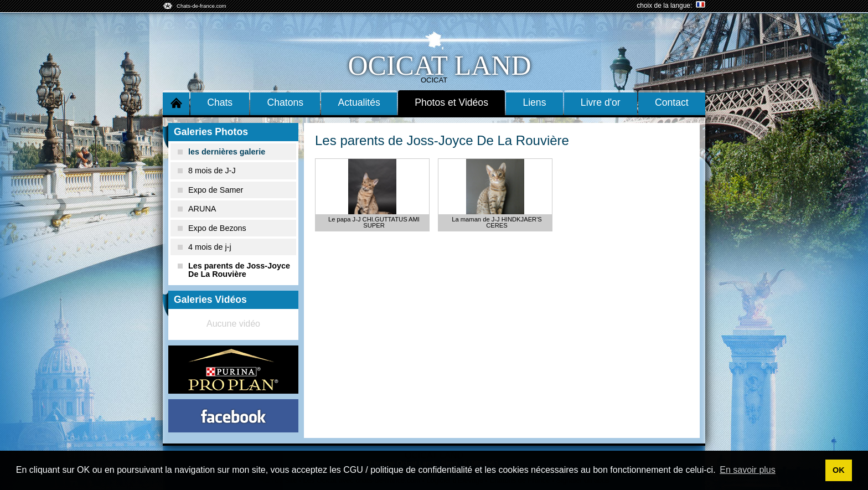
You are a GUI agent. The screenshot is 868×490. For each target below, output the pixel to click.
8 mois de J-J (207, 171)
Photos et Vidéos (451, 102)
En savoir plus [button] (748, 470)
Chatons (286, 102)
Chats (220, 102)
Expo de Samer (210, 190)
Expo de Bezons (212, 228)
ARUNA (197, 209)
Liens (534, 102)
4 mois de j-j (205, 247)
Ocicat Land (439, 65)
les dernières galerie (221, 152)
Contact (672, 102)
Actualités (359, 102)
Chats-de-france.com (201, 6)
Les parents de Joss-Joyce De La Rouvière (234, 270)
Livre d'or (601, 102)
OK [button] (839, 470)
